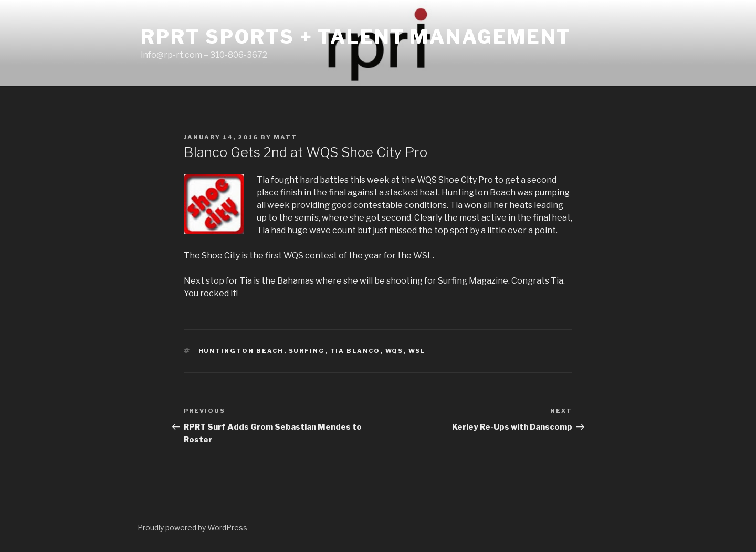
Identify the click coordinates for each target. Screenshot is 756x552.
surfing (307, 351)
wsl (417, 351)
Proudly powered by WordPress (192, 528)
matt (285, 137)
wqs (395, 351)
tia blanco (355, 351)
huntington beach (241, 351)
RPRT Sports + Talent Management (356, 37)
